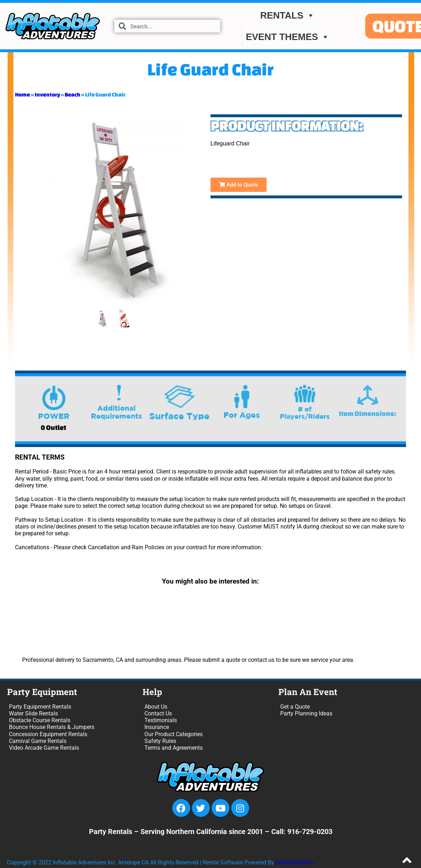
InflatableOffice (295, 862)
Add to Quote (239, 185)
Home (23, 95)
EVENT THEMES (288, 37)
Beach (73, 95)
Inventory (47, 95)
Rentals (288, 15)
